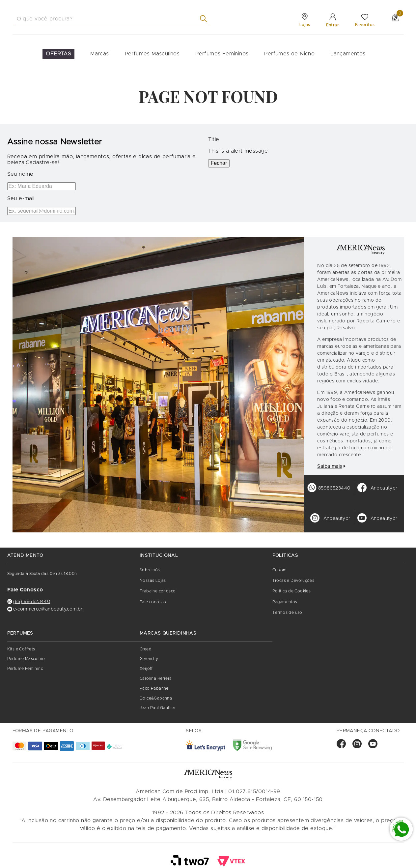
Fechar (219, 163)
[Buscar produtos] (205, 19)
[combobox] (112, 19)
